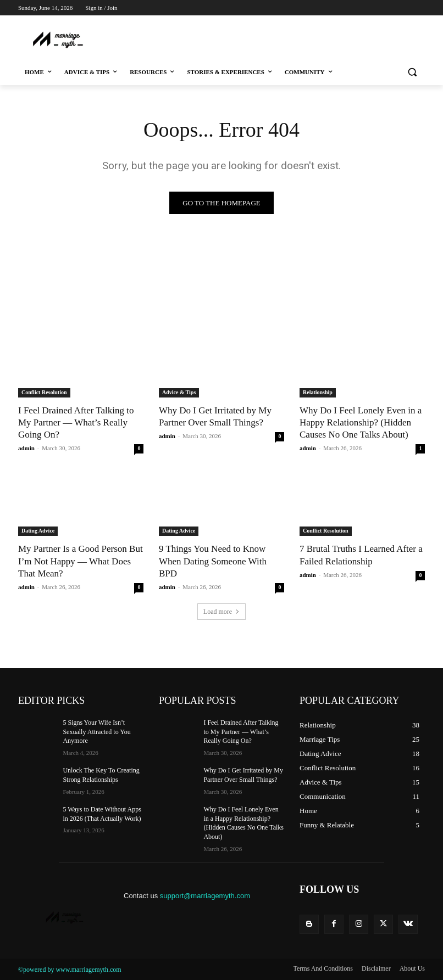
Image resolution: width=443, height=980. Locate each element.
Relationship (318, 392)
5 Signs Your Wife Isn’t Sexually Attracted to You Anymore (96, 732)
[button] (412, 72)
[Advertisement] (223, 38)
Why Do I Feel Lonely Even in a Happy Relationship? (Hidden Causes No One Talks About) (361, 422)
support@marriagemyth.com (205, 896)
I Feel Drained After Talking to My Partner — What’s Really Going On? (76, 422)
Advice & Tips (179, 392)
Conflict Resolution (44, 392)
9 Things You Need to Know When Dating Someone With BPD (213, 561)
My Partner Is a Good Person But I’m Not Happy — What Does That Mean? (81, 561)
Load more (221, 612)
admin (26, 448)
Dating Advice (38, 531)
